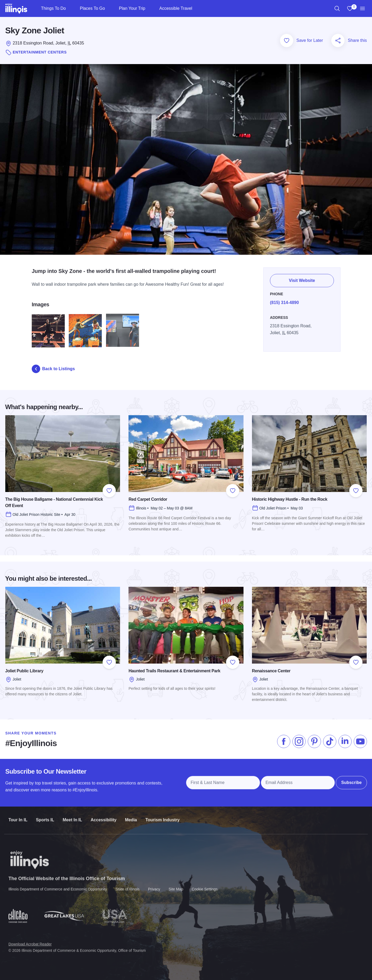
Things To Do (53, 8)
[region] (337, 8)
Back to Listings (53, 369)
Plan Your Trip (132, 8)
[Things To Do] (70, 8)
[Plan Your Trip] (150, 8)
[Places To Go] (109, 8)
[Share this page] (338, 41)
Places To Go (92, 8)
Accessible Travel (176, 8)
